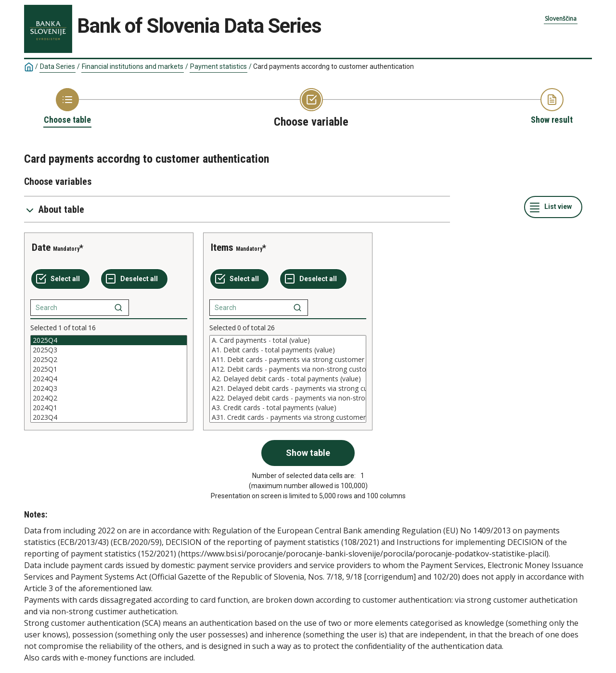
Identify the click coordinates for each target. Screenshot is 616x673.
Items (222, 247)
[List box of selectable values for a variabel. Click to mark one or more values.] (109, 379)
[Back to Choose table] (67, 107)
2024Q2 (109, 398)
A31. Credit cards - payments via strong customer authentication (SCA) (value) (288, 417)
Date (41, 247)
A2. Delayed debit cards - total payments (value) (288, 379)
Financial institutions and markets (133, 66)
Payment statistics (218, 66)
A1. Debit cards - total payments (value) (288, 350)
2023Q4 (109, 417)
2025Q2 (109, 360)
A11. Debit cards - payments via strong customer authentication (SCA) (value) (288, 360)
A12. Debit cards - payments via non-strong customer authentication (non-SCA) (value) (288, 369)
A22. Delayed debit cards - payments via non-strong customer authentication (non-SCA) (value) (288, 398)
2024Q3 (109, 388)
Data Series (58, 66)
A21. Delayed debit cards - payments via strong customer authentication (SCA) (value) (288, 388)
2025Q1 (109, 369)
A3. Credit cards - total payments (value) (288, 408)
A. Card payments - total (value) (288, 340)
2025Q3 (109, 350)
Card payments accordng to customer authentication (334, 66)
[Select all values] (60, 279)
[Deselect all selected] (134, 279)
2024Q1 (109, 408)
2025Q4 (109, 340)
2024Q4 (109, 379)
